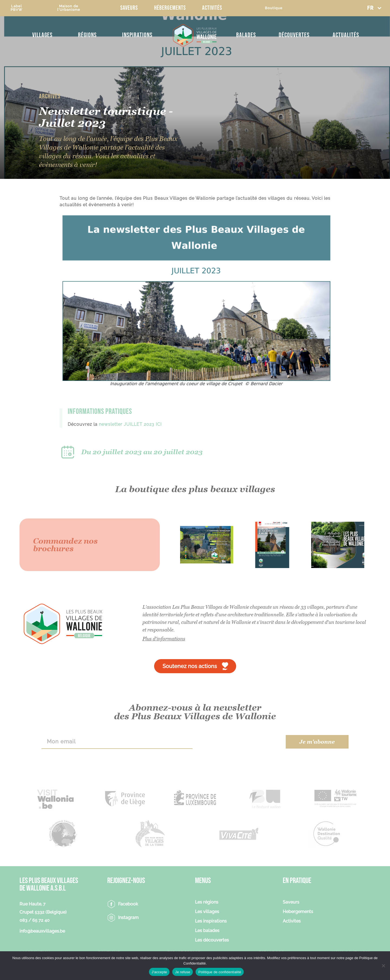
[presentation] (239, 742)
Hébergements (170, 8)
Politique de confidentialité (220, 972)
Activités (212, 8)
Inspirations (137, 35)
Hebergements (298, 912)
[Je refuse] (383, 966)
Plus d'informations (164, 639)
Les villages (207, 912)
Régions (87, 35)
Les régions (207, 902)
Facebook (128, 904)
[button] (374, 8)
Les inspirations (211, 921)
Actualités (346, 35)
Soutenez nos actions (190, 666)
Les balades (207, 931)
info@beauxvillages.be (42, 931)
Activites (292, 921)
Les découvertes (212, 940)
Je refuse (183, 972)
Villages (42, 35)
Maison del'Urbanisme (69, 8)
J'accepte (159, 972)
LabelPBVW (17, 8)
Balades (246, 35)
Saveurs (129, 8)
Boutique (274, 8)
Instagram (128, 918)
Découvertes (294, 35)
